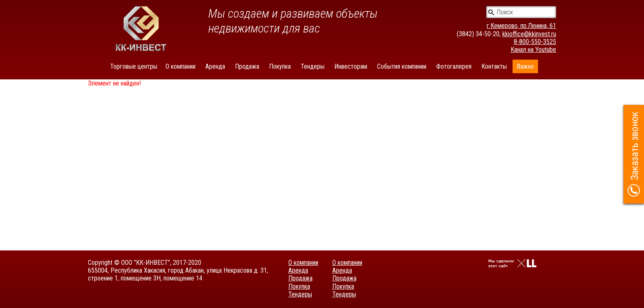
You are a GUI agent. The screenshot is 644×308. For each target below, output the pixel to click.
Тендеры (313, 66)
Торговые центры (134, 66)
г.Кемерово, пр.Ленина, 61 (521, 26)
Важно (525, 66)
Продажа (247, 66)
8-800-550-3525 (535, 42)
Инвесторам (351, 66)
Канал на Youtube (533, 50)
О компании (181, 66)
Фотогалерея (454, 66)
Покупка (280, 66)
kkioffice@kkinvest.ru (529, 34)
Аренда (215, 66)
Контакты (494, 66)
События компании (402, 66)
